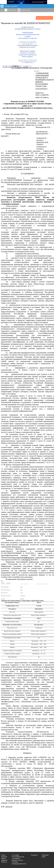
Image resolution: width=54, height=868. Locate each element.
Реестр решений (4, 859)
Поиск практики (4, 856)
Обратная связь (45, 856)
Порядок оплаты (17, 860)
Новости (4, 862)
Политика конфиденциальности (19, 863)
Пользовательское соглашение (18, 858)
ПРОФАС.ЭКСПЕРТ (11, 6)
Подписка (34, 855)
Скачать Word (25, 10)
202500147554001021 (38, 23)
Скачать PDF (12, 10)
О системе (15, 855)
